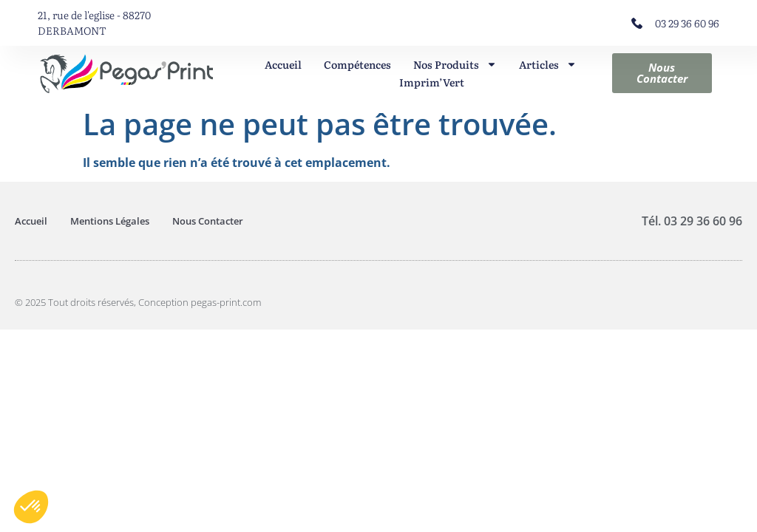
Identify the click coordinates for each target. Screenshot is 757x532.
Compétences (357, 64)
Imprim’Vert (432, 82)
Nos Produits (455, 64)
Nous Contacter (208, 221)
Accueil (283, 64)
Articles (548, 64)
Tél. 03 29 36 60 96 (692, 221)
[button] (31, 507)
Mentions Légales (110, 221)
